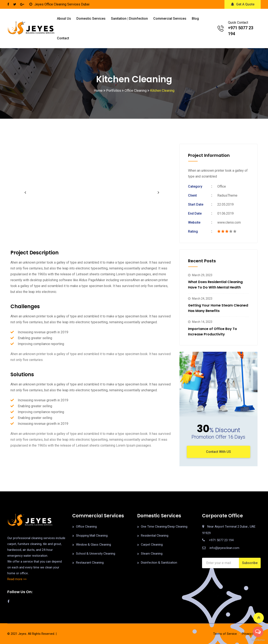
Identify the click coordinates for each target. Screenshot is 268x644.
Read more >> (17, 579)
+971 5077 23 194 (221, 540)
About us (64, 19)
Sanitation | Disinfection (129, 19)
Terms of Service (225, 634)
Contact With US (218, 452)
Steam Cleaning (152, 554)
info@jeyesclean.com (224, 548)
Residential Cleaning (155, 536)
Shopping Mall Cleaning (92, 536)
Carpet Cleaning (152, 545)
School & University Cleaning (96, 554)
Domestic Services (91, 19)
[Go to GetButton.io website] (258, 640)
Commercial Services (170, 19)
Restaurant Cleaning (90, 563)
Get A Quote (243, 4)
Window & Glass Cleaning (93, 545)
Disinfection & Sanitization (159, 563)
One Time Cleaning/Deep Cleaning (164, 527)
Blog (195, 19)
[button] (25, 192)
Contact (63, 38)
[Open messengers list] (258, 632)
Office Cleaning (86, 527)
